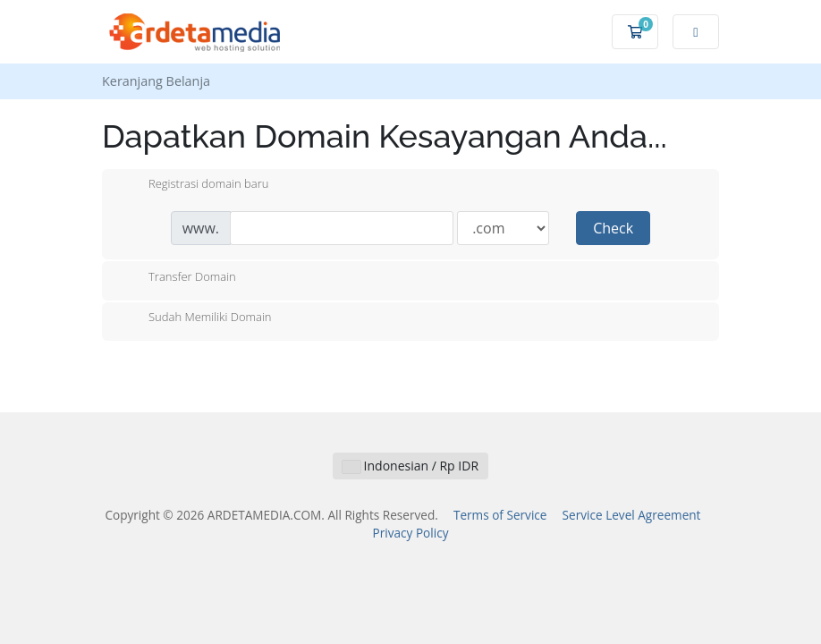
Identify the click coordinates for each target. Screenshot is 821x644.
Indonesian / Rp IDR (410, 466)
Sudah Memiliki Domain (196, 318)
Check (613, 228)
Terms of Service (500, 515)
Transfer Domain (178, 278)
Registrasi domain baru (194, 185)
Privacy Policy (411, 533)
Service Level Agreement (632, 515)
